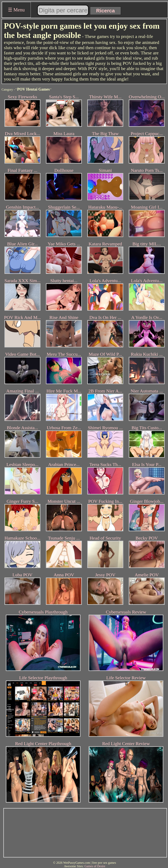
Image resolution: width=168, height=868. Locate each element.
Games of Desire (95, 866)
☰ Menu (16, 10)
